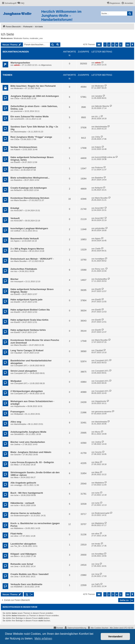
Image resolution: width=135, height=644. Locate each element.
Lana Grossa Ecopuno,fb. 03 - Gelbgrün (32, 462)
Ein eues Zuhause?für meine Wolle (30, 117)
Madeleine (100, 483)
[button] (99, 45)
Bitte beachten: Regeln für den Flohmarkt (33, 86)
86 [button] (128, 45)
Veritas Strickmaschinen (24, 147)
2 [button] (109, 45)
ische (16, 495)
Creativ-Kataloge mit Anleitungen (29, 188)
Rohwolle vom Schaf (22, 564)
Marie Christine (21, 251)
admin (17, 65)
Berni (16, 556)
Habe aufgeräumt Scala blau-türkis (29, 320)
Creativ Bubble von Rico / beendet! (30, 574)
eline (16, 536)
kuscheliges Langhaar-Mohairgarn (29, 228)
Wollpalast (19, 414)
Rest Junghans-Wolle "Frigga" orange (31, 137)
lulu (16, 271)
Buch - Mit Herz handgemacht (27, 493)
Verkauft (15, 218)
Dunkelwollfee (101, 279)
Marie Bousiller (21, 200)
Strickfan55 (19, 434)
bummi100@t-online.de (105, 157)
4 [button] (117, 45)
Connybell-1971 (21, 366)
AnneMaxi (99, 554)
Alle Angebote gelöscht (23, 483)
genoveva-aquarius (103, 412)
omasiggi (18, 485)
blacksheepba (20, 132)
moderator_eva (36, 38)
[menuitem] (21, 3)
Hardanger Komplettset (23, 168)
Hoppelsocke (20, 406)
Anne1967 (19, 210)
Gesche (17, 455)
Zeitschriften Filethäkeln (24, 269)
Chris (16, 170)
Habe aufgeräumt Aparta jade (26, 300)
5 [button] (121, 45)
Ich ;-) (98, 116)
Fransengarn (17, 412)
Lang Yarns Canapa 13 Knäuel (27, 350)
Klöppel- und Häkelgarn (23, 554)
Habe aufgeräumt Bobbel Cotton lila (30, 310)
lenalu (98, 544)
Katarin (17, 149)
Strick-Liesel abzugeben (24, 371)
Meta (16, 465)
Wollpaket (16, 381)
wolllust (17, 231)
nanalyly (99, 96)
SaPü (97, 584)
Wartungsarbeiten (20, 63)
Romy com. (100, 269)
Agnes (17, 241)
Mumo (98, 432)
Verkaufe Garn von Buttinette (26, 584)
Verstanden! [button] (115, 636)
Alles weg (16, 422)
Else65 (17, 162)
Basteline (18, 180)
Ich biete (8, 34)
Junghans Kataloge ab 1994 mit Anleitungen (35, 96)
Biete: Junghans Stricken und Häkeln (31, 452)
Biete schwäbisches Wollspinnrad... (30, 178)
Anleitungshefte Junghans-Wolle (28, 432)
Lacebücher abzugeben (23, 544)
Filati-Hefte (16, 534)
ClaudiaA (18, 353)
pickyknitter (100, 228)
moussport (19, 281)
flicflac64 (18, 190)
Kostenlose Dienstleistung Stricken (30, 198)
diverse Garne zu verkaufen (26, 513)
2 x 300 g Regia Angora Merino (27, 249)
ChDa (17, 98)
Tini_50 (17, 546)
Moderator (19, 88)
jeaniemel (18, 111)
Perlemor (99, 167)
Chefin (98, 249)
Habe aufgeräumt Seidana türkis (28, 330)
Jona (16, 566)
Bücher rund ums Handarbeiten (28, 442)
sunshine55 (19, 119)
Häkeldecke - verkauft (22, 503)
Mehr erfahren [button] (43, 638)
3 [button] (113, 45)
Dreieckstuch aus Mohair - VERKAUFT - (32, 259)
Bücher (14, 279)
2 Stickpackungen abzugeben (27, 391)
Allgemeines (46, 65)
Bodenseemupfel (21, 516)
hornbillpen (100, 259)
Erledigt (15, 208)
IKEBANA (18, 587)
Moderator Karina (21, 38)
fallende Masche (102, 106)
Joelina (17, 444)
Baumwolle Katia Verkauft (25, 239)
